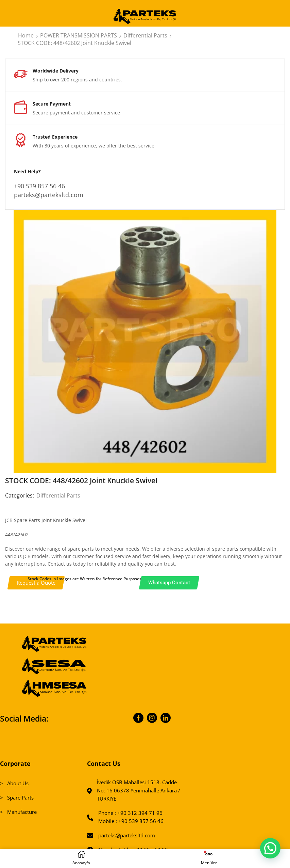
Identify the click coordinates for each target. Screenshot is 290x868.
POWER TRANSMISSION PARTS (79, 35)
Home (26, 35)
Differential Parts (145, 35)
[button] (270, 848)
